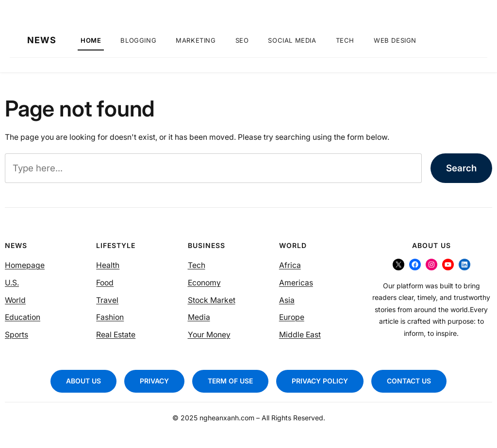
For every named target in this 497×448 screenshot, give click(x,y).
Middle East (300, 335)
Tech (345, 40)
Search (461, 168)
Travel (107, 300)
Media (199, 317)
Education (23, 317)
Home (91, 40)
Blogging (138, 40)
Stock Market (212, 300)
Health (108, 265)
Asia (287, 300)
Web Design (395, 40)
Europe (292, 317)
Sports (17, 335)
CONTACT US (409, 381)
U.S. (12, 283)
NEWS (42, 40)
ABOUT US (83, 381)
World (15, 300)
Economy (204, 283)
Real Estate (116, 335)
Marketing (196, 40)
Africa (290, 265)
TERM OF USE (230, 381)
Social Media (292, 40)
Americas (296, 283)
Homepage (25, 265)
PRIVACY (154, 381)
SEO (242, 40)
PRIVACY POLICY (320, 381)
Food (105, 283)
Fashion (110, 317)
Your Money (209, 335)
